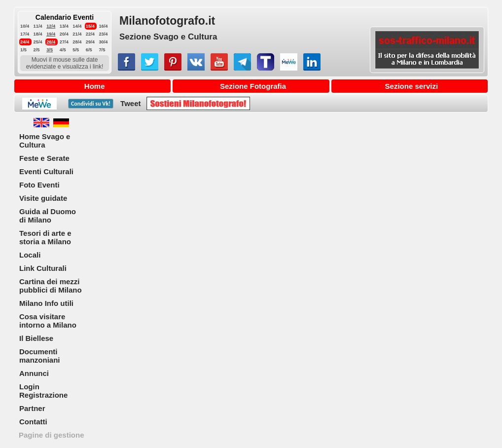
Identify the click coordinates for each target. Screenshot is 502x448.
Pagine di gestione (52, 435)
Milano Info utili (46, 303)
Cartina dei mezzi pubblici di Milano (51, 286)
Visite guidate (43, 198)
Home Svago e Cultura (45, 141)
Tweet (130, 103)
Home (95, 86)
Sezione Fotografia (253, 86)
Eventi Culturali (46, 171)
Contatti (33, 422)
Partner (32, 408)
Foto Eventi (39, 185)
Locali (30, 255)
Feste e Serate (44, 158)
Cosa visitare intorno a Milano (48, 321)
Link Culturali (43, 268)
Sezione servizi (412, 86)
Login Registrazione (43, 391)
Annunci (34, 373)
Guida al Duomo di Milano (48, 216)
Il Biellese (36, 338)
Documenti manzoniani (40, 356)
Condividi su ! (91, 104)
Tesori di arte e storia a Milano (45, 237)
